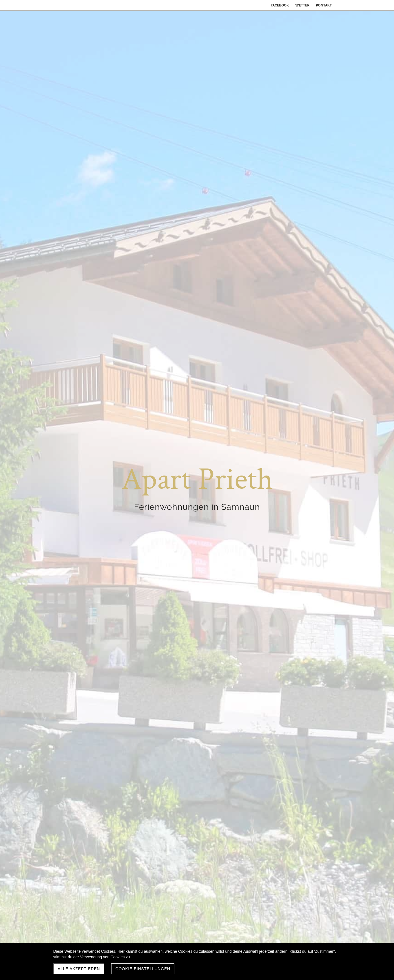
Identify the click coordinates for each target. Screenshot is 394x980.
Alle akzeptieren (79, 969)
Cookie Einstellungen (143, 969)
